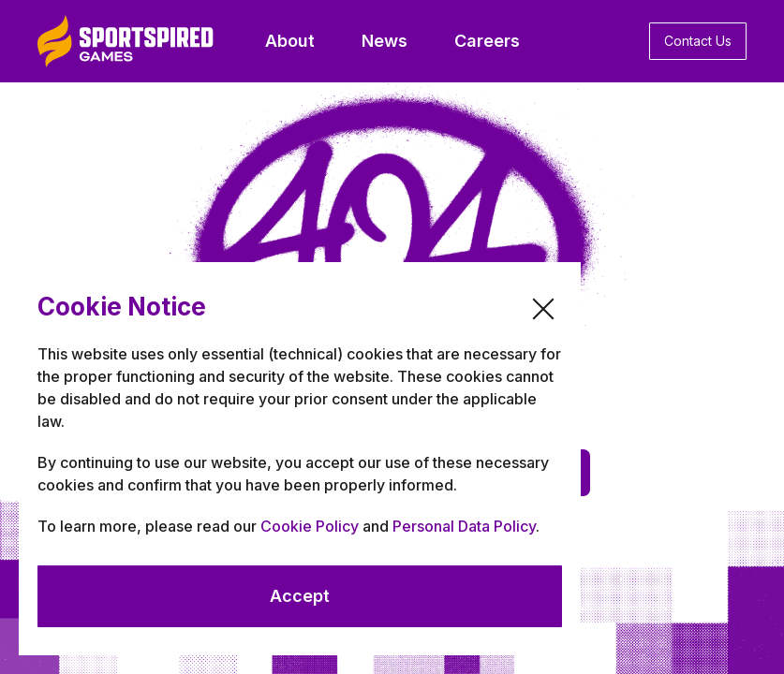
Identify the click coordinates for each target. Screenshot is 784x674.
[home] (126, 41)
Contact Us (698, 41)
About (290, 41)
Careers (487, 41)
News (385, 41)
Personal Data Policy (464, 526)
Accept (300, 596)
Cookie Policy (310, 526)
